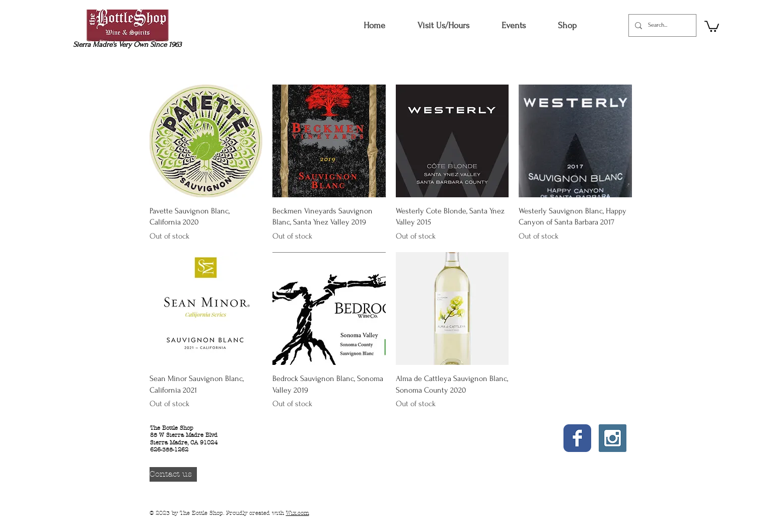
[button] (567, 25)
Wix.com (298, 513)
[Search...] (661, 25)
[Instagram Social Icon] (613, 438)
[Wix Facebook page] (577, 438)
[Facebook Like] (579, 468)
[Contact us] (173, 474)
